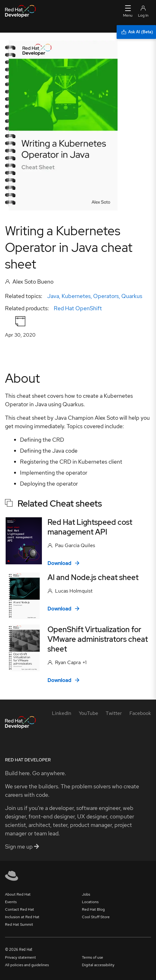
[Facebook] (140, 713)
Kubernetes (76, 296)
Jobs (86, 894)
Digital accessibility (98, 965)
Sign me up (22, 847)
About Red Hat (18, 894)
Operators (106, 296)
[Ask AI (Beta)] (136, 32)
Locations (90, 902)
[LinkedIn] (62, 713)
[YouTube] (88, 713)
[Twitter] (114, 713)
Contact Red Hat (20, 909)
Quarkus (132, 296)
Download (63, 563)
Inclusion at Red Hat (22, 917)
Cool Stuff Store (96, 917)
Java (53, 296)
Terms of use (93, 957)
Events (11, 902)
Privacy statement (20, 957)
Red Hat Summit (19, 924)
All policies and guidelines (27, 965)
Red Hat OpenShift (78, 308)
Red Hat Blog (93, 909)
